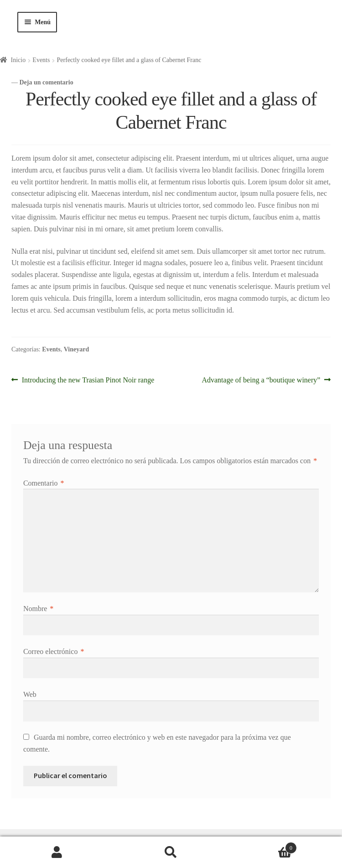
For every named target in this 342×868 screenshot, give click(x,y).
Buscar (171, 852)
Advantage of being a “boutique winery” (261, 379)
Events (41, 60)
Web (30, 694)
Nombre (38, 609)
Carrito (262, 846)
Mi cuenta (57, 852)
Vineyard (76, 349)
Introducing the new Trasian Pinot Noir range (88, 379)
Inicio (18, 60)
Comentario (44, 483)
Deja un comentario (47, 82)
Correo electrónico (54, 651)
